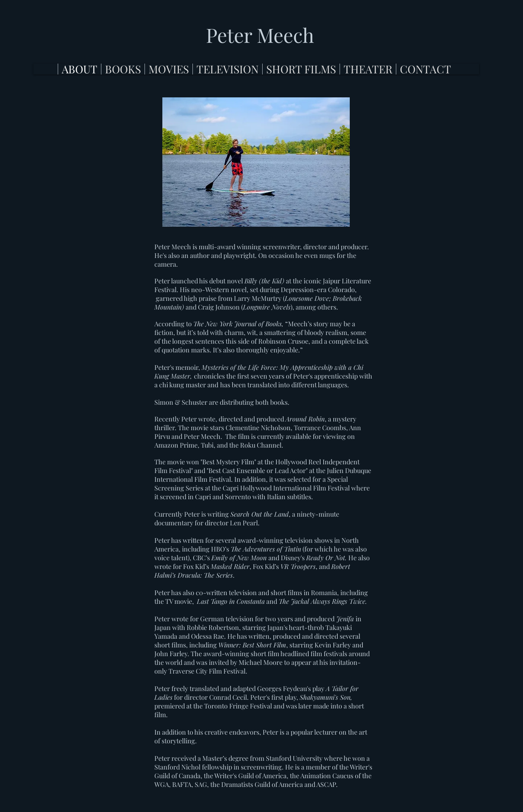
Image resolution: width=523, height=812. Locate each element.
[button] (123, 69)
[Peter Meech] (260, 35)
